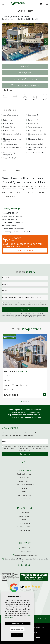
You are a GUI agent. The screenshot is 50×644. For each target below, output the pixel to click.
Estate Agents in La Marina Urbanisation (25, 410)
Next (46, 42)
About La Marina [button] (24, 485)
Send (25, 310)
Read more (11, 197)
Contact (25, 492)
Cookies (40, 619)
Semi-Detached (25, 527)
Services (25, 477)
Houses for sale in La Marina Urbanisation (25, 417)
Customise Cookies (17, 629)
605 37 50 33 (25, 551)
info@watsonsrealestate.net (25, 555)
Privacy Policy (5, 304)
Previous (4, 42)
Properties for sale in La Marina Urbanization (25, 415)
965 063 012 (25, 548)
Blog (25, 488)
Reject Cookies (17, 635)
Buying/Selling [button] (24, 474)
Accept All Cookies (18, 623)
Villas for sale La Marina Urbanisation (25, 412)
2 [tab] (24, 401)
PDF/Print (25, 73)
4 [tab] (28, 401)
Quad (25, 520)
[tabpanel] (25, 366)
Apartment (25, 516)
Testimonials (25, 495)
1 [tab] (22, 401)
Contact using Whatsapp (25, 85)
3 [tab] (26, 401)
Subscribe (25, 454)
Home (25, 467)
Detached (25, 523)
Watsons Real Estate (18, 4)
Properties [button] (24, 470)
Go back (7, 90)
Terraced (25, 513)
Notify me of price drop (25, 79)
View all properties (25, 534)
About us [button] (24, 481)
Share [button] (25, 67)
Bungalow (25, 530)
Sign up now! (25, 250)
